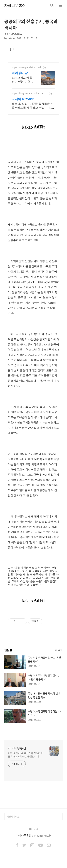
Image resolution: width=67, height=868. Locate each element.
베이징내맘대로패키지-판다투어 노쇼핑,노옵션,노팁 (22, 73)
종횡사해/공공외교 (13, 34)
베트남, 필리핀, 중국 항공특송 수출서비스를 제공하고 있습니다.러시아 (33, 106)
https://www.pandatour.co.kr (27, 67)
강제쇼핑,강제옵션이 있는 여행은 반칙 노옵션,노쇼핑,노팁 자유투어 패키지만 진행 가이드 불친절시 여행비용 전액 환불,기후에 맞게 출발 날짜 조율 (22, 80)
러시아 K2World (23, 99)
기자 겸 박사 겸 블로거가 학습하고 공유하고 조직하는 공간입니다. (25, 755)
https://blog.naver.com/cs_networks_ (30, 94)
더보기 (59, 650)
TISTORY (33, 829)
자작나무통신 (15, 5)
